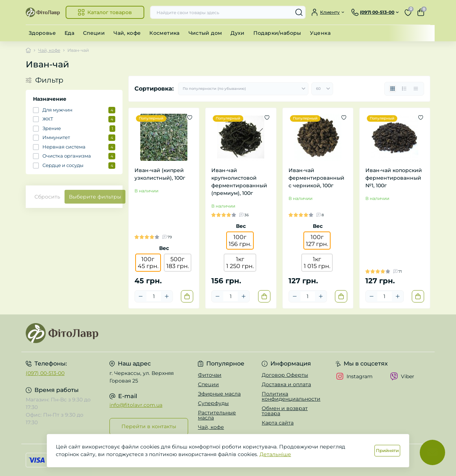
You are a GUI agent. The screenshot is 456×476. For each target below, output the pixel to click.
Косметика (164, 33)
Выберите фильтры (95, 197)
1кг (240, 263)
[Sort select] (243, 89)
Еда (69, 33)
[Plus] (167, 296)
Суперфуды (213, 403)
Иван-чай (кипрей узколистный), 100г (160, 174)
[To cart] (187, 296)
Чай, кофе (127, 33)
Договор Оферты (285, 375)
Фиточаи (210, 375)
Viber (402, 376)
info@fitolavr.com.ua (136, 405)
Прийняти (387, 450)
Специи (94, 33)
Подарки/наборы (277, 33)
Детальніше (275, 454)
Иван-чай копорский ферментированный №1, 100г (394, 178)
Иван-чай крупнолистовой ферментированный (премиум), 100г (239, 182)
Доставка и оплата (286, 384)
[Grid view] (393, 89)
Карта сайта (278, 423)
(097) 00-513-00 (45, 373)
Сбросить (47, 197)
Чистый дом (205, 33)
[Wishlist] (190, 117)
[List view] (404, 89)
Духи (237, 33)
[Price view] (416, 89)
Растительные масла (217, 415)
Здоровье (42, 33)
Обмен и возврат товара (285, 411)
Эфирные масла (219, 394)
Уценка (320, 33)
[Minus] (141, 296)
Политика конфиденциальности (291, 396)
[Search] (299, 12)
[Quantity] (154, 296)
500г (178, 263)
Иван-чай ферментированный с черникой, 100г (316, 178)
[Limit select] (322, 89)
